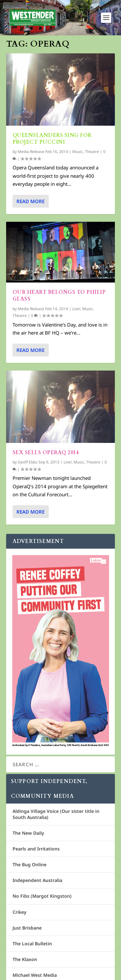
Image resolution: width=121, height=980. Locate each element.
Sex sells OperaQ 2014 (46, 452)
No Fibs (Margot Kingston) (42, 896)
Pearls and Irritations (36, 849)
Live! (76, 309)
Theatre (92, 152)
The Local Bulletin (32, 944)
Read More (30, 201)
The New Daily (28, 833)
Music (78, 152)
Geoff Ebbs (28, 462)
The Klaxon (25, 959)
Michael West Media (35, 975)
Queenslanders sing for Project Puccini (52, 139)
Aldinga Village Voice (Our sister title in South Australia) (56, 814)
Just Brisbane (27, 928)
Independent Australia (37, 880)
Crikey (20, 912)
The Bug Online (30, 864)
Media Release (31, 152)
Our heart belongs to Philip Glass (59, 296)
